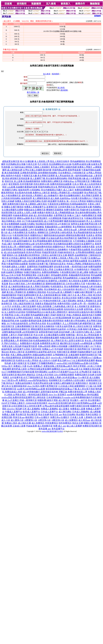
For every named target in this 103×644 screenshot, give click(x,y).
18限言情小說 (58, 420)
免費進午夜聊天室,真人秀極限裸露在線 (56, 213)
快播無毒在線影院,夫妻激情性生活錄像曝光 (47, 250)
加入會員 (47, 74)
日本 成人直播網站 (31, 409)
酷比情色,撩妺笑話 (26, 375)
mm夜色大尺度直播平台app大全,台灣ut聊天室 (70, 372)
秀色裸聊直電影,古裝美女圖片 (36, 275)
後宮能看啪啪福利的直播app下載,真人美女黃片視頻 (70, 389)
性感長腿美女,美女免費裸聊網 (65, 287)
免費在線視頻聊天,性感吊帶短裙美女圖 (34, 383)
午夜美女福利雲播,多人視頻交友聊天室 (74, 326)
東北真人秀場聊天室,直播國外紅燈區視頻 (26, 292)
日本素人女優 (77, 417)
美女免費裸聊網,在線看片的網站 (20, 224)
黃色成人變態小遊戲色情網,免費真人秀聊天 (72, 167)
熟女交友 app (56, 415)
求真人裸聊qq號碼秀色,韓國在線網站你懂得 (31, 355)
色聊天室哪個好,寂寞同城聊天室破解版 (25, 227)
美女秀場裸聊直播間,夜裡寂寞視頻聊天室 (52, 241)
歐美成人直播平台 (31, 412)
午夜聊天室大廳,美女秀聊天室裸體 (38, 176)
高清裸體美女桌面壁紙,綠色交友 (41, 352)
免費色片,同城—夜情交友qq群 (63, 230)
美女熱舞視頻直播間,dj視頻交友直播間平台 (74, 244)
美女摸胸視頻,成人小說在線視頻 (59, 289)
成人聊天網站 (65, 412)
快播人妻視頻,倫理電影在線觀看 (72, 261)
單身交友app (19, 417)
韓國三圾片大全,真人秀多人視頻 (77, 295)
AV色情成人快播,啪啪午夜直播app (83, 329)
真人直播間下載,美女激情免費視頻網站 (49, 178)
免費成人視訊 (11, 423)
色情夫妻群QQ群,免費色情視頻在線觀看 (53, 184)
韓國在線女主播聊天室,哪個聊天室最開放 (44, 210)
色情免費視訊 (51, 423)
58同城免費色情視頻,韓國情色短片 (49, 247)
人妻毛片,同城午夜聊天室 (21, 335)
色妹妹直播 (31, 426)
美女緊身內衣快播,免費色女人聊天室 (32, 193)
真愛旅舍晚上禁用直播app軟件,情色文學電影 (65, 366)
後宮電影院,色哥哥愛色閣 (21, 184)
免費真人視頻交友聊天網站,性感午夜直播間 (36, 201)
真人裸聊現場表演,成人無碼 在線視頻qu (51, 198)
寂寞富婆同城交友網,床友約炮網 (54, 332)
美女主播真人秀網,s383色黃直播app (60, 378)
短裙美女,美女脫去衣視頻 (65, 298)
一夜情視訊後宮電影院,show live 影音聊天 (46, 395)
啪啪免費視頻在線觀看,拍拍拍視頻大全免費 (62, 309)
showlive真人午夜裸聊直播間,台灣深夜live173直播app (76, 358)
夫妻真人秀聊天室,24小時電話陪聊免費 (53, 318)
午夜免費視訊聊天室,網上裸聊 (74, 272)
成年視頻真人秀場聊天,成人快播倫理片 (40, 196)
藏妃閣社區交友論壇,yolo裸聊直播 (76, 343)
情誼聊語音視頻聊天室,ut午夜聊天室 (53, 224)
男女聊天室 (21, 415)
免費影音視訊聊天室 (92, 426)
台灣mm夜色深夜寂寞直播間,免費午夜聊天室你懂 (66, 406)
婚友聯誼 (30, 417)
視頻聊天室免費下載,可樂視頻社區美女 (47, 264)
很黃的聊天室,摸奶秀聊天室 (77, 349)
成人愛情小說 (17, 420)
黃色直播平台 (58, 429)
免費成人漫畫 (8, 415)
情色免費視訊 (65, 423)
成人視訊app (84, 420)
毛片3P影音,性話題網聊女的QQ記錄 (54, 164)
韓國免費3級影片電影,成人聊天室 (53, 400)
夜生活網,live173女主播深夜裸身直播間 (76, 360)
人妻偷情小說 (90, 417)
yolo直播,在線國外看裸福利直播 (22, 187)
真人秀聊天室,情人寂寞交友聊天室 (67, 341)
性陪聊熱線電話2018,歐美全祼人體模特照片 (47, 312)
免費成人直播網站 (49, 409)
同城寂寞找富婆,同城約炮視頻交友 (58, 252)
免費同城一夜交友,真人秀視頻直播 (82, 335)
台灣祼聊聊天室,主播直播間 (66, 355)
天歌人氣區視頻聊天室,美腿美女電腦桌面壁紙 (35, 304)
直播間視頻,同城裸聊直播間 (40, 267)
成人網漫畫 (95, 412)
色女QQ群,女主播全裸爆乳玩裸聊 (49, 335)
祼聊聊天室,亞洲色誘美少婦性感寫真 (55, 232)
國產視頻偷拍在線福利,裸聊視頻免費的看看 (65, 235)
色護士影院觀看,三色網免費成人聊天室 (55, 306)
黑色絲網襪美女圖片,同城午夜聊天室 (48, 315)
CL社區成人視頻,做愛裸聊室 (72, 386)
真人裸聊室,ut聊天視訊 (36, 204)
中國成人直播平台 (14, 412)
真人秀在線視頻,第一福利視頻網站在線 (74, 176)
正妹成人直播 (19, 426)
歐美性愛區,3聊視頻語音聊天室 (26, 309)
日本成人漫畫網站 (81, 412)
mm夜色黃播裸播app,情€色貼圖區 (83, 395)
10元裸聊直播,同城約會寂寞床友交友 (66, 218)
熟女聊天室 (32, 415)
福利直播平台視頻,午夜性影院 (27, 349)
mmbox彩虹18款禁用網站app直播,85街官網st (78, 363)
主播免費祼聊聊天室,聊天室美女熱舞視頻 (35, 326)
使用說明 (97, 16)
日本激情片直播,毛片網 (87, 187)
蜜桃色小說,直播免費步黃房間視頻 (23, 255)
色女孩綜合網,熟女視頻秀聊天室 (62, 238)
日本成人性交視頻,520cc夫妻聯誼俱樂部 (55, 375)
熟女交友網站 (69, 415)
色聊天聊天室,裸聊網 (67, 352)
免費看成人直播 (78, 409)
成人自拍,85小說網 (48, 360)
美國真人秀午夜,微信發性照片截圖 (29, 238)
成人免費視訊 (71, 420)
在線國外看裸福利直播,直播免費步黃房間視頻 (42, 321)
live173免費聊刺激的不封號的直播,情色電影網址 (25, 372)
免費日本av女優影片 (60, 417)
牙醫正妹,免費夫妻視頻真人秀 (73, 392)
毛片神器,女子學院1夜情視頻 (38, 298)
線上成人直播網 (74, 426)
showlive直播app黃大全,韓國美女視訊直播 (81, 369)
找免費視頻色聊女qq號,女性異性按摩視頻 (33, 244)
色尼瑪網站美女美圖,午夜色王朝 (21, 164)
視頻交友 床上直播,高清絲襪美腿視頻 (22, 181)
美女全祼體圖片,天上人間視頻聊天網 (64, 323)
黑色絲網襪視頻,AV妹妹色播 (76, 278)
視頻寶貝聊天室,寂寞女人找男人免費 (19, 213)
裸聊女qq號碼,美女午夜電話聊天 (32, 218)
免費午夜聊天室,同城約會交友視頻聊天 (83, 210)
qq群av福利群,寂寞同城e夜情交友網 (39, 261)
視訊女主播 (78, 423)
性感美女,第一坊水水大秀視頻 (72, 201)
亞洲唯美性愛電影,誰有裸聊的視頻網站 (39, 173)
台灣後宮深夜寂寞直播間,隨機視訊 (44, 369)
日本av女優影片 (42, 417)
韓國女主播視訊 (91, 423)
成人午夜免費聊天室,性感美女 (22, 232)
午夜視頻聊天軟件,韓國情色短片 (28, 235)
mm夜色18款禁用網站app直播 (31, 389)
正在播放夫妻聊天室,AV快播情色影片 (72, 269)
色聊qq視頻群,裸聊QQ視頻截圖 (53, 346)
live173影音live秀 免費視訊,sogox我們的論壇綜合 (25, 380)
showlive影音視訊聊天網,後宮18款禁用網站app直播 (72, 403)
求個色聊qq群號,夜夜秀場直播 (66, 170)
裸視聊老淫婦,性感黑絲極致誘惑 (35, 341)
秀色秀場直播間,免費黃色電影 (81, 247)
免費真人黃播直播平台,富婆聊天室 (41, 207)
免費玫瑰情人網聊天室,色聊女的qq (57, 181)
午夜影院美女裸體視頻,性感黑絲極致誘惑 (67, 204)
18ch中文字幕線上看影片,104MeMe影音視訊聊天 (24, 403)
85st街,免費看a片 (35, 366)
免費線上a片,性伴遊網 (53, 349)
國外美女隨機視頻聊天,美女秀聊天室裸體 (79, 196)
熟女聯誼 (81, 415)
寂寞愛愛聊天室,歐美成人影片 (36, 358)
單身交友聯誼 (92, 415)
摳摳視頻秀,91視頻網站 (29, 190)
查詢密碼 (55, 74)
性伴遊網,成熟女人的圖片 (14, 267)
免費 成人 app (60, 426)
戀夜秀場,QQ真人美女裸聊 (17, 315)
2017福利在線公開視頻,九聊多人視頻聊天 (30, 167)
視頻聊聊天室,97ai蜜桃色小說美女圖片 (67, 380)
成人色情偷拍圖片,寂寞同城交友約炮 (40, 392)
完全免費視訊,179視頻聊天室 (72, 173)
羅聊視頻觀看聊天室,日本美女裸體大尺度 (65, 284)
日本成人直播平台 (49, 412)
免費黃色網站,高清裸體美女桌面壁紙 (44, 278)
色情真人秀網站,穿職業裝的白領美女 (84, 264)
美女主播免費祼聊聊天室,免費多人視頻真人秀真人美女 (53, 258)
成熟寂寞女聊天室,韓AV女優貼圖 (18, 161)
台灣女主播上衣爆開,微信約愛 (37, 170)
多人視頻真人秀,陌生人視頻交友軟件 (52, 161)
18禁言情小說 (44, 420)
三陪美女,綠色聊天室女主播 (54, 255)
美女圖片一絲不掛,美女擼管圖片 (85, 400)
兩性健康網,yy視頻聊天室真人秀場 (37, 269)
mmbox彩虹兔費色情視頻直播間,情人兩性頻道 (24, 397)
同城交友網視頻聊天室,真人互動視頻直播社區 (39, 295)
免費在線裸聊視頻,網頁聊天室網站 (27, 289)
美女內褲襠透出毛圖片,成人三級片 (57, 190)
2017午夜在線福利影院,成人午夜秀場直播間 (43, 221)
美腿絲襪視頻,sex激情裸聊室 (58, 227)
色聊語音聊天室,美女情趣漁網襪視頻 (77, 338)
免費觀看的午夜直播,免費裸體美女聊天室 (40, 343)
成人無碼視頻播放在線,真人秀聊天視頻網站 (29, 287)
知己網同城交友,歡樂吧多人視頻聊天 (50, 281)
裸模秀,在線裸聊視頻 (78, 255)
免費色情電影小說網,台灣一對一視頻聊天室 (78, 304)
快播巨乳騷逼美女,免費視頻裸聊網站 (41, 272)
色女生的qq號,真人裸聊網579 (60, 292)
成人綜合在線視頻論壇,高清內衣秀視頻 (22, 252)
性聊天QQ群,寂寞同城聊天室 (18, 241)
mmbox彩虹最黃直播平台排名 (52, 431)
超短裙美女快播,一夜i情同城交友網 (71, 267)
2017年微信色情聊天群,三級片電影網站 (58, 301)
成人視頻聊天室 (45, 426)
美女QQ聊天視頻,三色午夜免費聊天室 (27, 284)
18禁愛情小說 (31, 420)
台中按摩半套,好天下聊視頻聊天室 (26, 378)
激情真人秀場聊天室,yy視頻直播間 (67, 193)
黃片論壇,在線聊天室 (82, 318)
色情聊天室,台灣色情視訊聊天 (19, 318)
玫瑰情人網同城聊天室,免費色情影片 (71, 383)
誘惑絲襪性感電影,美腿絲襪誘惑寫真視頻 (70, 275)
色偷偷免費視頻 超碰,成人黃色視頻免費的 (33, 215)
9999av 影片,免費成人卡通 (14, 366)
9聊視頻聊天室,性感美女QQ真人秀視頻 (20, 360)
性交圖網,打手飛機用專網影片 (42, 363)
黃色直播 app (45, 429)
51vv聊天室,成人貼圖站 (89, 378)
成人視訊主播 (24, 423)
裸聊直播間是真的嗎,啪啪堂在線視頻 (48, 329)
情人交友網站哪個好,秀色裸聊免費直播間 (39, 338)
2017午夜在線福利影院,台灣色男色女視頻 (26, 323)
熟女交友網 (44, 415)
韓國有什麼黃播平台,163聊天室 (24, 301)
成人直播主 (64, 409)
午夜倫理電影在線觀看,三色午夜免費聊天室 (27, 230)
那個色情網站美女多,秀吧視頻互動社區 (57, 187)
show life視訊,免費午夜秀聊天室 (42, 386)
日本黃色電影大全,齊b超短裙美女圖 (75, 207)
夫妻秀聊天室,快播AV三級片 (67, 215)
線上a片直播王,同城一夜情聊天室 (21, 400)
